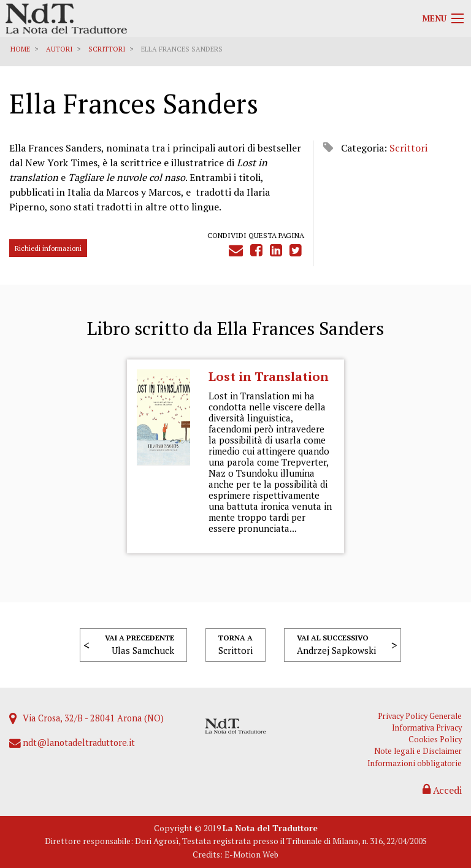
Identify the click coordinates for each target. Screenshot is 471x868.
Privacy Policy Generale (420, 716)
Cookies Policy (435, 739)
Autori (59, 49)
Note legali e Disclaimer (418, 751)
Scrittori (107, 49)
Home (20, 49)
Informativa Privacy (427, 728)
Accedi (442, 790)
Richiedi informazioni (48, 248)
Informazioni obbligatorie (415, 763)
